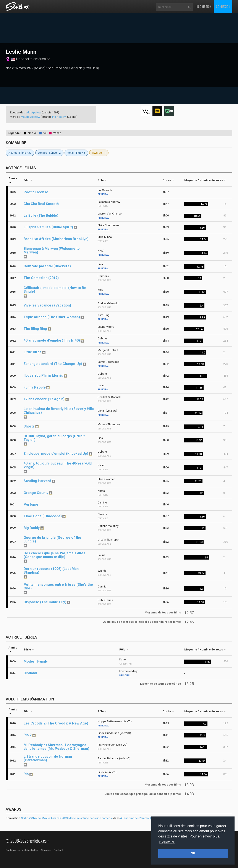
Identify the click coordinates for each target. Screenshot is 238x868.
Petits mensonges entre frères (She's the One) (58, 586)
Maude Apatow (30, 117)
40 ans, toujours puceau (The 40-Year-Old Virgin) (58, 465)
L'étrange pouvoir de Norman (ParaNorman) (48, 758)
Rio (26, 774)
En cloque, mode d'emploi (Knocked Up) (56, 454)
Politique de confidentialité (22, 850)
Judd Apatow (33, 112)
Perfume (31, 504)
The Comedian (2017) (41, 278)
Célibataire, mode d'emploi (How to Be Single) (55, 290)
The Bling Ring (35, 329)
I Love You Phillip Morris (43, 375)
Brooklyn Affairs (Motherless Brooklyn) (56, 239)
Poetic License (36, 192)
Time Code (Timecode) (43, 516)
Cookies (46, 850)
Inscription (204, 6)
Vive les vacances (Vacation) (47, 305)
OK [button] (193, 853)
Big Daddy (32, 528)
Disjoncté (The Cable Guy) (45, 602)
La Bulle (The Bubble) (41, 215)
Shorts (29, 426)
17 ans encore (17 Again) (44, 399)
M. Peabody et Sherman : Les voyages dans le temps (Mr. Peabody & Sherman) (56, 747)
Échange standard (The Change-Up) (53, 364)
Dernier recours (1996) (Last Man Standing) (51, 571)
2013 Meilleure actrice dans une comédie (67, 818)
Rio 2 (28, 735)
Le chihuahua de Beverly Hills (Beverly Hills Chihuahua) (59, 411)
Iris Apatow (59, 117)
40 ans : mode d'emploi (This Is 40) (52, 340)
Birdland (30, 673)
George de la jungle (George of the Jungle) (52, 539)
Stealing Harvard (37, 481)
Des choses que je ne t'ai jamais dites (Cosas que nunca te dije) (54, 555)
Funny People (35, 387)
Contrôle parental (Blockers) (47, 266)
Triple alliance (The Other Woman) (52, 317)
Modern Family (36, 661)
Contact (58, 850)
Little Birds (32, 352)
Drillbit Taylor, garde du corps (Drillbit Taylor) (54, 438)
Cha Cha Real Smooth (41, 204)
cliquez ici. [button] (167, 842)
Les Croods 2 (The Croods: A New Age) (56, 723)
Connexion (223, 6)
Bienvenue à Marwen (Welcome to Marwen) (52, 250)
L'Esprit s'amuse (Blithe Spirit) (48, 227)
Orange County (36, 493)
